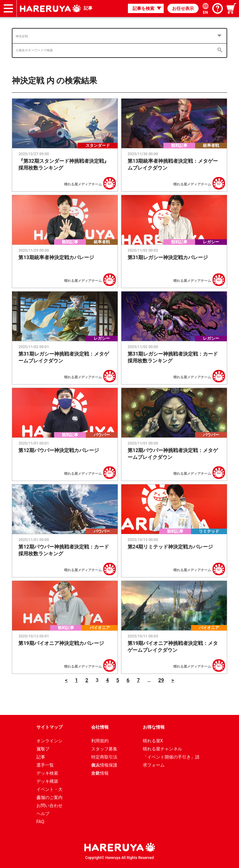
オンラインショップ (49, 742)
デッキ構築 (47, 781)
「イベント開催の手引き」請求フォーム (171, 758)
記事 (88, 8)
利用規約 (100, 741)
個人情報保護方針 (104, 766)
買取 (41, 749)
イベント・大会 (49, 790)
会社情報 (100, 727)
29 (161, 680)
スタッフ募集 (104, 749)
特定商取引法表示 (104, 758)
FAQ (40, 822)
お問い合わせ (49, 805)
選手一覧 (45, 765)
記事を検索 (143, 8)
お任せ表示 (183, 8)
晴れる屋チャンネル (162, 749)
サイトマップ (49, 727)
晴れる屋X (153, 741)
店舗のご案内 (49, 797)
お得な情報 (154, 727)
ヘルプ (43, 814)
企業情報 (100, 773)
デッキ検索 (47, 773)
